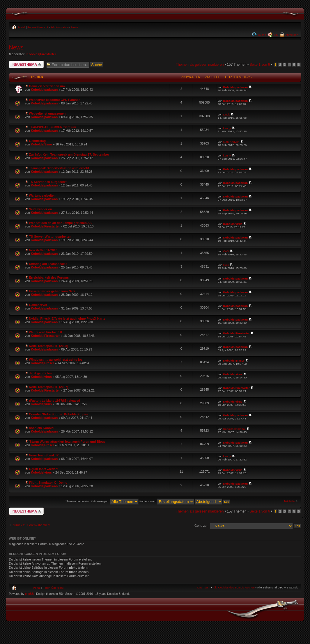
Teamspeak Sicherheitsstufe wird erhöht (59, 168)
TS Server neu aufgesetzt (48, 182)
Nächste (289, 501)
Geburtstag (38, 141)
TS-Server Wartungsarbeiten (50, 236)
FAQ (275, 35)
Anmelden (292, 35)
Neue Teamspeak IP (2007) (49, 387)
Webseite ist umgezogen (47, 113)
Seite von (260, 65)
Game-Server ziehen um (47, 86)
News (75, 27)
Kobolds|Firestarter (41, 54)
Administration (60, 27)
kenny (227, 128)
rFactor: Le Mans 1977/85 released (55, 401)
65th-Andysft (231, 142)
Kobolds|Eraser (42, 363)
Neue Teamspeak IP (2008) (49, 346)
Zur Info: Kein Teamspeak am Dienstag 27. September (69, 154)
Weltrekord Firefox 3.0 (46, 332)
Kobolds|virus (233, 224)
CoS (226, 251)
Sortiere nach (166, 501)
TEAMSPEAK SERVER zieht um (53, 127)
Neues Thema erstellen (26, 64)
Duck (227, 114)
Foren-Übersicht (38, 27)
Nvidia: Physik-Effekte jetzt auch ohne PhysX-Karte (67, 319)
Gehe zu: (201, 526)
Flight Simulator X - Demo (48, 483)
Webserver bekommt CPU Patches (55, 100)
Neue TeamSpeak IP (44, 455)
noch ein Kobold (41, 428)
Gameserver (38, 305)
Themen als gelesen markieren (200, 65)
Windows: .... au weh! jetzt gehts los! (56, 360)
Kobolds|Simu (41, 144)
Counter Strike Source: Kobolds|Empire (59, 414)
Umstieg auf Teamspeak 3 (48, 264)
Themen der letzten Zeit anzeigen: (102, 501)
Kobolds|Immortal (234, 429)
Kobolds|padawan (44, 90)
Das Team (204, 587)
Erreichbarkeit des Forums (49, 277)
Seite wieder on (41, 209)
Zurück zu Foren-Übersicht (31, 525)
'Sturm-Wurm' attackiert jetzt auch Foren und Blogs (67, 442)
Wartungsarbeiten (42, 195)
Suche (262, 35)
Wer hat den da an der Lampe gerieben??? (61, 223)
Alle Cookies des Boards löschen (233, 587)
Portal (21, 27)
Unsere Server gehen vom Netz (52, 291)
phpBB (29, 594)
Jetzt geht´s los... (42, 373)
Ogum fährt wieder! (44, 469)
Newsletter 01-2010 (43, 250)
